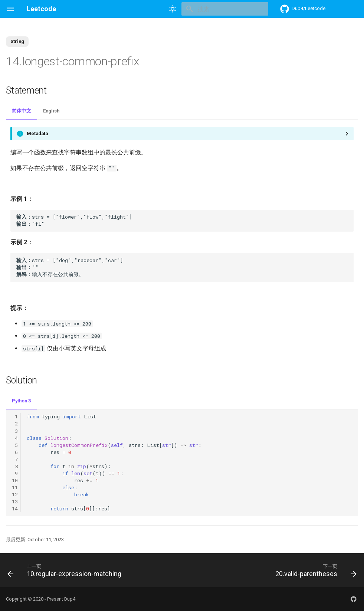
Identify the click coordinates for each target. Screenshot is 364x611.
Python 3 (21, 401)
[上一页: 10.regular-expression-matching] (66, 570)
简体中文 (22, 111)
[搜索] (225, 9)
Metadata (37, 133)
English (51, 111)
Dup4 (70, 599)
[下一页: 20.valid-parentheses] (314, 570)
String (17, 41)
